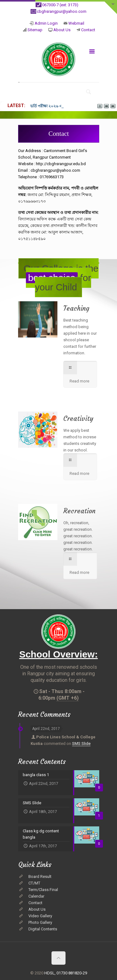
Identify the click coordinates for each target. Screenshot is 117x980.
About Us (62, 30)
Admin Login (46, 23)
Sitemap (35, 30)
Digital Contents (43, 929)
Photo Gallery (40, 922)
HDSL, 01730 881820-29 (66, 973)
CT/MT (34, 883)
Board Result (40, 877)
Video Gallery (40, 916)
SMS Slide (81, 744)
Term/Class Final (43, 890)
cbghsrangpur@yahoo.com (62, 11)
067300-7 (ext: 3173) (60, 5)
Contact (88, 30)
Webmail (76, 23)
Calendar (36, 896)
